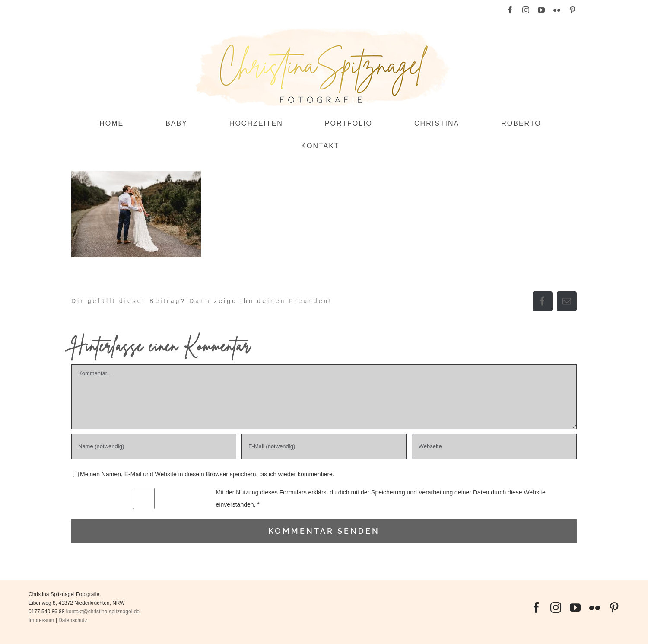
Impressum (41, 620)
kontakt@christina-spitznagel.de (103, 612)
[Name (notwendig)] (154, 446)
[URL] (494, 446)
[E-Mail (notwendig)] (324, 446)
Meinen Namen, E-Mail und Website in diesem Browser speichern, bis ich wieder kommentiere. (207, 474)
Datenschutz (73, 620)
